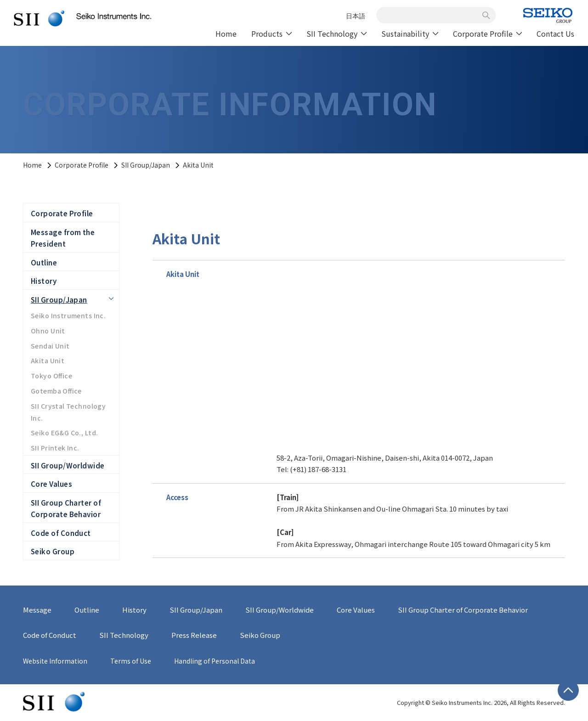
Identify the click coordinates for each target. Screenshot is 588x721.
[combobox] (431, 15)
